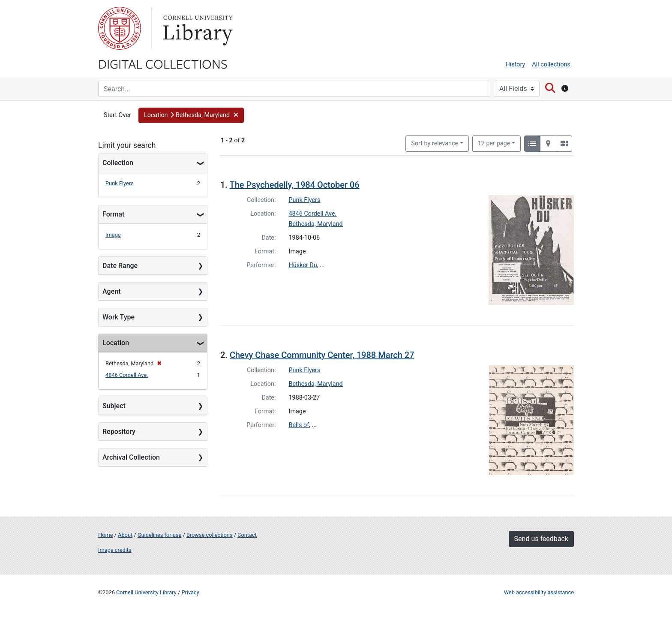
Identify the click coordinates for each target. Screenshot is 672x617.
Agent (111, 291)
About (125, 535)
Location (116, 343)
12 (494, 143)
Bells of (299, 425)
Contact (247, 535)
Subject (114, 406)
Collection (118, 163)
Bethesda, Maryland (316, 224)
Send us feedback (541, 539)
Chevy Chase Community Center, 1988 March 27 (322, 355)
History (516, 65)
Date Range (120, 266)
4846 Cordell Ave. (127, 375)
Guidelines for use (159, 535)
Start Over (117, 115)
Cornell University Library (146, 592)
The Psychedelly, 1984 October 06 (294, 185)
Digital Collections (163, 63)
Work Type (118, 317)
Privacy (190, 592)
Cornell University (120, 28)
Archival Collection (131, 457)
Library (197, 28)
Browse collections (210, 535)
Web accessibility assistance (539, 592)
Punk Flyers (120, 183)
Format (113, 214)
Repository (119, 432)
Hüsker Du (303, 265)
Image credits (115, 550)
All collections (551, 65)
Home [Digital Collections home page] (105, 535)
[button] (191, 115)
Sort (435, 143)
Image (113, 235)
